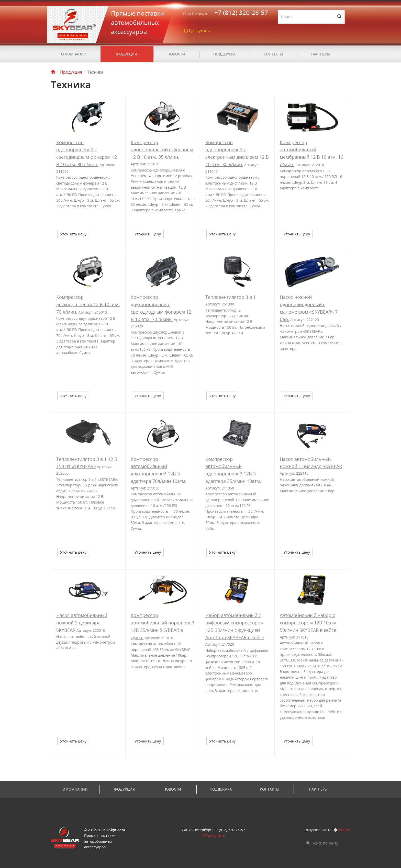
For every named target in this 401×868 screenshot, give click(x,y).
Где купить (216, 835)
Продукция (126, 54)
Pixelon (344, 830)
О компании (74, 54)
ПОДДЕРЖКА (224, 54)
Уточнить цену (73, 234)
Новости (176, 54)
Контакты (273, 54)
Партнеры (321, 54)
